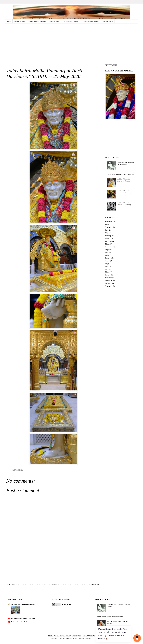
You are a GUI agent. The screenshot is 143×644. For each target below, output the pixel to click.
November (109, 280)
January (108, 238)
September (109, 222)
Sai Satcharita (108, 21)
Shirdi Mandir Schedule (37, 21)
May (107, 233)
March (107, 244)
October (108, 283)
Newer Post (11, 585)
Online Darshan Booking (91, 21)
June (107, 230)
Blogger (89, 638)
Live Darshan (54, 21)
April (107, 224)
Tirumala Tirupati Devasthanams (23, 604)
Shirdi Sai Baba (20, 21)
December (109, 241)
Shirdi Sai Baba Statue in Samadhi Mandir (125, 163)
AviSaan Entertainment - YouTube (23, 618)
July (107, 264)
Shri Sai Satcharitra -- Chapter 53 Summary (124, 180)
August (108, 250)
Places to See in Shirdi (70, 21)
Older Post (96, 585)
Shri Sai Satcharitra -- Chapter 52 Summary (124, 192)
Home (9, 21)
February (108, 236)
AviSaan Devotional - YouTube (22, 622)
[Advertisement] (71, 44)
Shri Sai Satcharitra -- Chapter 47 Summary (124, 204)
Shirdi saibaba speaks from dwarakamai (120, 174)
